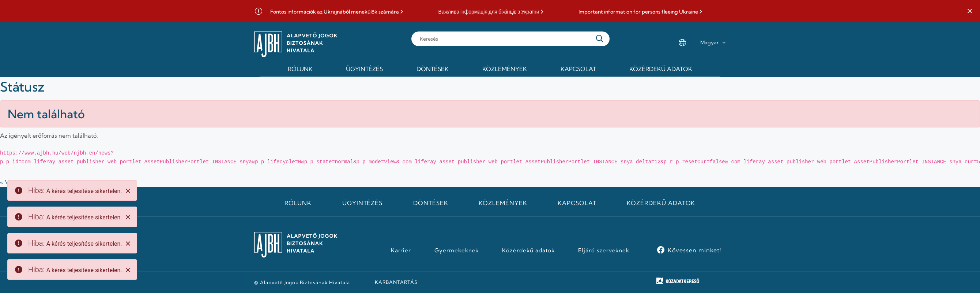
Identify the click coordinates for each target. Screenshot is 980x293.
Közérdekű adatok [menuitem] (661, 69)
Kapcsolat (577, 203)
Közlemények (503, 203)
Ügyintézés (363, 203)
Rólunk (298, 203)
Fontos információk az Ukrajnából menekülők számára (335, 12)
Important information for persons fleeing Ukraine (638, 12)
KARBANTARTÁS (396, 282)
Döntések (431, 203)
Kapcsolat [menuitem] (578, 69)
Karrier (401, 251)
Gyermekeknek (457, 251)
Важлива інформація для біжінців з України (489, 12)
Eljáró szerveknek (604, 251)
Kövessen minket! (695, 250)
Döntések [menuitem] (433, 69)
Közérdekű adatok (661, 203)
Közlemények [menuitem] (505, 69)
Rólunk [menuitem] (300, 69)
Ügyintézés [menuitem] (364, 69)
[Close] (128, 191)
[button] (970, 11)
